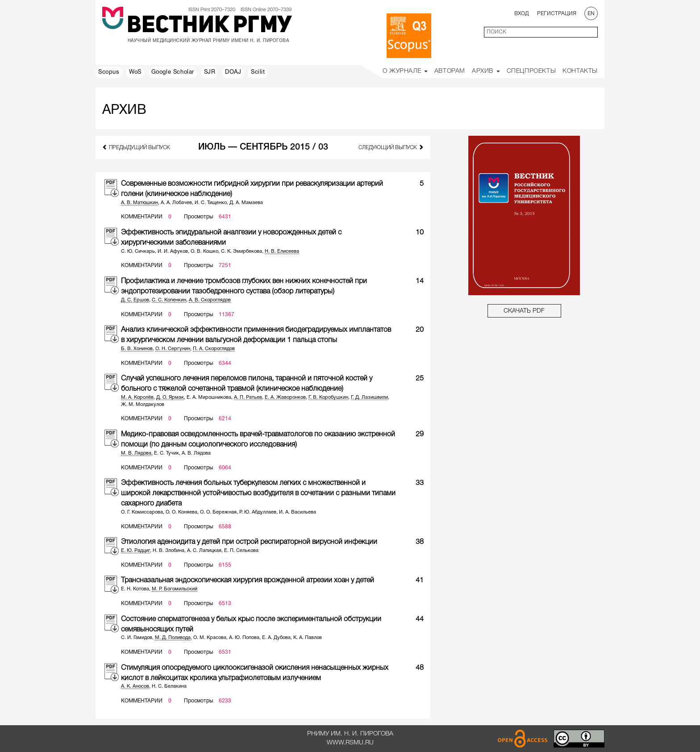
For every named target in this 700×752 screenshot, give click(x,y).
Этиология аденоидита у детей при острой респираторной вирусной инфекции (249, 542)
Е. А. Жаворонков (285, 397)
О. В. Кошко (204, 251)
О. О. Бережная (218, 512)
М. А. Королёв (137, 397)
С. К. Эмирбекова (242, 251)
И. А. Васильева (298, 512)
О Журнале (405, 71)
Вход (522, 14)
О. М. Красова (210, 638)
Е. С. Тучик (167, 453)
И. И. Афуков (173, 251)
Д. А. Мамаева (246, 203)
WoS (135, 72)
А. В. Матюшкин (140, 203)
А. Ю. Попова (244, 638)
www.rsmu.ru (350, 743)
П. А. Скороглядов (214, 349)
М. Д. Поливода (173, 638)
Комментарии (142, 217)
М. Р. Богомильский (175, 589)
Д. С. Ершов (135, 300)
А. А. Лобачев (176, 203)
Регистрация (557, 14)
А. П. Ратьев (248, 397)
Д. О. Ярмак (170, 397)
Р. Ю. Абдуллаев (258, 512)
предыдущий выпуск (136, 147)
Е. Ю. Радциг (135, 551)
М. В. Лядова (136, 453)
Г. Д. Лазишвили (369, 397)
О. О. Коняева (181, 512)
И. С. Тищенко (211, 203)
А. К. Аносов (135, 686)
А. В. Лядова (196, 453)
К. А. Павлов (308, 638)
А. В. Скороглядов (210, 300)
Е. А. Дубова (276, 638)
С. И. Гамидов (137, 638)
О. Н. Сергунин (173, 349)
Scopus (109, 72)
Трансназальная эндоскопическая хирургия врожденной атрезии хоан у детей (248, 581)
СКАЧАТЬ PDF (524, 311)
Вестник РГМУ (209, 26)
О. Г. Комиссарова (142, 512)
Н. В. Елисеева (282, 251)
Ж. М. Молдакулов (143, 405)
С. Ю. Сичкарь (138, 251)
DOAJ (233, 72)
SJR (210, 72)
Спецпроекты (531, 71)
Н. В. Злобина (169, 551)
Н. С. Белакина (169, 686)
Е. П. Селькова (241, 551)
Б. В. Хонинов (137, 349)
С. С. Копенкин (169, 300)
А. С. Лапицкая (204, 551)
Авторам (450, 71)
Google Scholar (173, 72)
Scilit (258, 72)
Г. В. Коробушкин (328, 397)
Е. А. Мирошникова (209, 397)
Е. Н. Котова (135, 589)
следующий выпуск (391, 147)
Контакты (580, 71)
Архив (486, 71)
